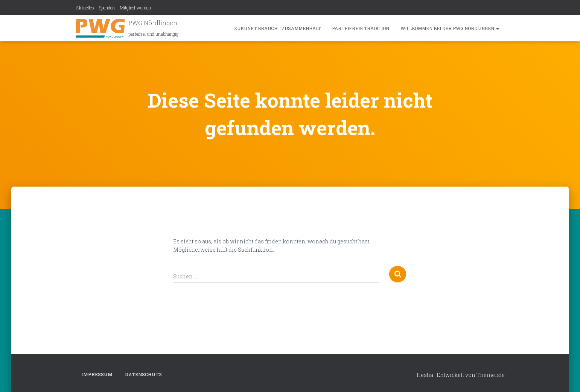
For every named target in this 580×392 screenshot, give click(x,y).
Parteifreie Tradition (361, 28)
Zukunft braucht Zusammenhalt (277, 28)
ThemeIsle (491, 375)
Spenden (107, 8)
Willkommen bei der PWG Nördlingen (450, 28)
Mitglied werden (135, 8)
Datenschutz (143, 374)
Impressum (97, 374)
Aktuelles (85, 8)
